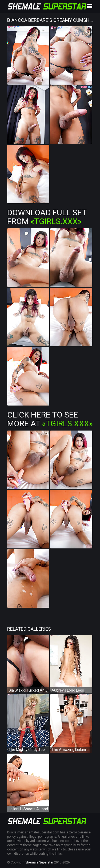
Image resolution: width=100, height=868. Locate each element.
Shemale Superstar (39, 862)
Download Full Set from (47, 217)
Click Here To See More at (50, 419)
